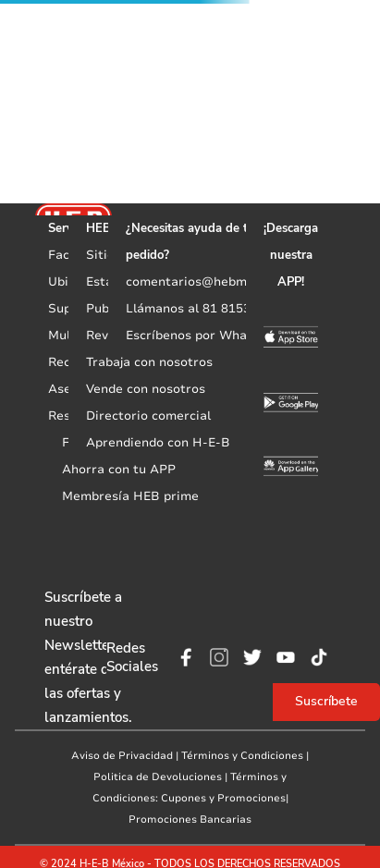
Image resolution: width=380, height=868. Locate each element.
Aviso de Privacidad (122, 756)
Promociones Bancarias (190, 819)
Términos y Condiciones (242, 756)
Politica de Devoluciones (158, 777)
